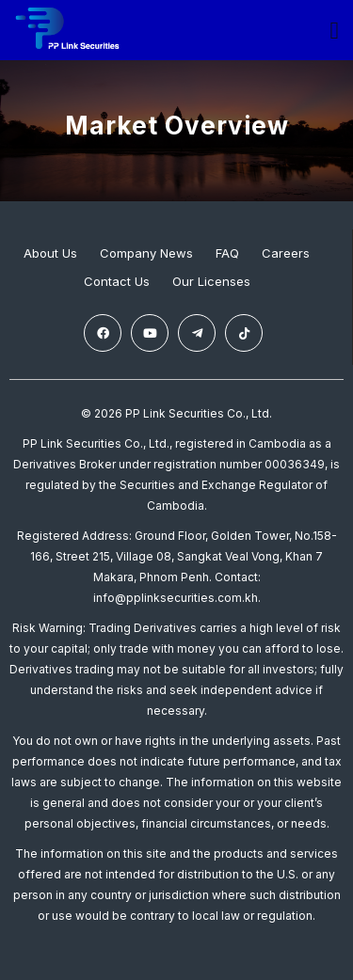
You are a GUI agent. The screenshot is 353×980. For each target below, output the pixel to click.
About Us (50, 253)
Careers (286, 253)
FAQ (227, 253)
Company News (146, 253)
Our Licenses (211, 281)
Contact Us (117, 281)
